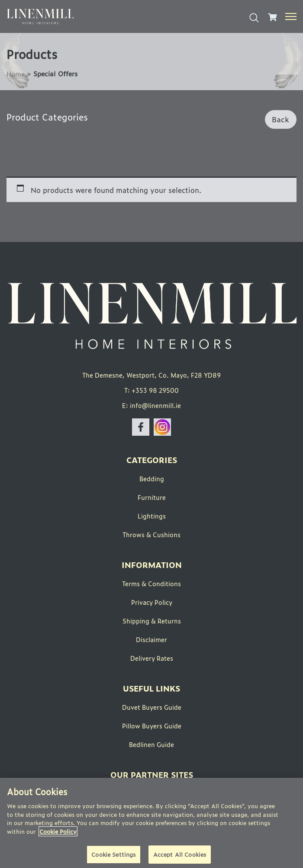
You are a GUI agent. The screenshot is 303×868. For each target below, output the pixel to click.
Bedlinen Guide (151, 744)
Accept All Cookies (180, 854)
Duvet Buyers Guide (152, 707)
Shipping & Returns (152, 621)
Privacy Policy (152, 602)
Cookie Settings (113, 854)
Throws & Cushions (151, 534)
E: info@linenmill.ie (151, 405)
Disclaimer (151, 639)
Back (280, 119)
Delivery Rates (152, 658)
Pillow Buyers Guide (152, 726)
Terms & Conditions (151, 583)
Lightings (152, 516)
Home (16, 73)
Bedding (152, 478)
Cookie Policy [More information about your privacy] (58, 831)
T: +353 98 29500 (151, 390)
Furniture (152, 497)
